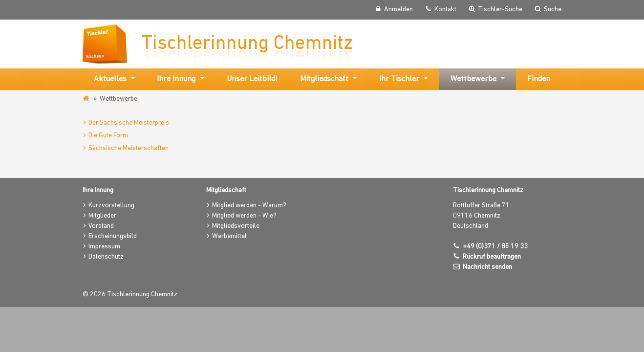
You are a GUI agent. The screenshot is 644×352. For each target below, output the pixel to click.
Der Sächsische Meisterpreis (129, 123)
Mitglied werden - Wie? (244, 216)
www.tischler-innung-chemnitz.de (87, 99)
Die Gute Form (108, 136)
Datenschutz (106, 257)
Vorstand (101, 226)
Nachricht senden (487, 267)
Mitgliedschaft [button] (324, 79)
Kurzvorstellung (111, 206)
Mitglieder (102, 216)
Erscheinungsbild (113, 236)
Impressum (104, 247)
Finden (539, 79)
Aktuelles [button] (110, 79)
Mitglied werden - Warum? (249, 206)
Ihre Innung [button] (176, 79)
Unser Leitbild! (252, 79)
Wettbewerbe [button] (473, 79)
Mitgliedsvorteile (236, 226)
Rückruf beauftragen (492, 257)
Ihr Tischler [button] (399, 79)
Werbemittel (229, 236)
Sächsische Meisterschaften (129, 148)
